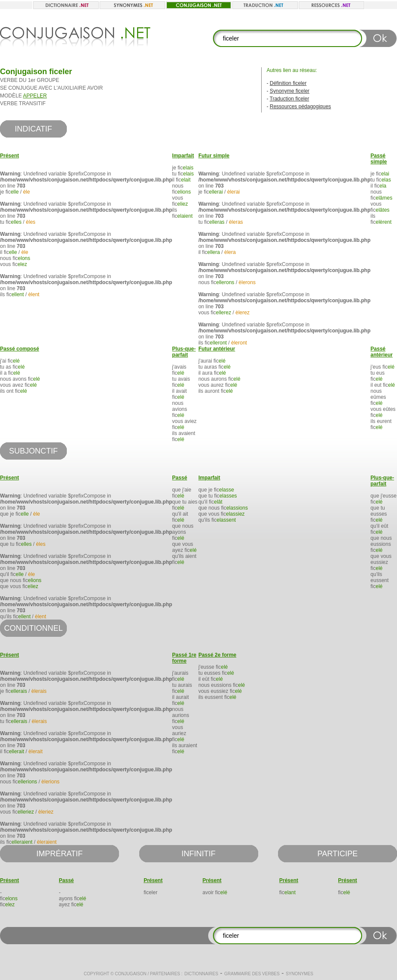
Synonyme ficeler (290, 91)
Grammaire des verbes (252, 974)
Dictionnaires (201, 974)
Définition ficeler (288, 83)
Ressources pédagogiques (300, 106)
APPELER (35, 96)
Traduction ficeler (290, 99)
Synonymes (300, 974)
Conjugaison (130, 974)
